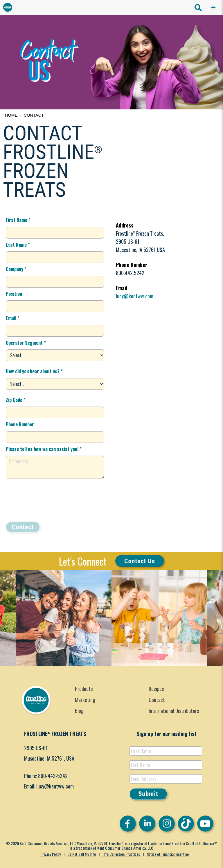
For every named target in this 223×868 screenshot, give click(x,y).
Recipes (156, 689)
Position (14, 294)
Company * (16, 269)
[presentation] (50, 500)
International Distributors (174, 711)
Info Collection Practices (121, 854)
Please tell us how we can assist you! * (44, 449)
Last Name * (18, 245)
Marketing (85, 700)
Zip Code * (16, 400)
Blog (79, 711)
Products (84, 689)
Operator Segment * (26, 343)
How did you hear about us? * (34, 371)
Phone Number (20, 424)
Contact (34, 115)
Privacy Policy (51, 854)
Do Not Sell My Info (82, 854)
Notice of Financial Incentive (168, 854)
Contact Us (140, 561)
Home (11, 115)
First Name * (18, 220)
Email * (13, 318)
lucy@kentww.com (135, 296)
